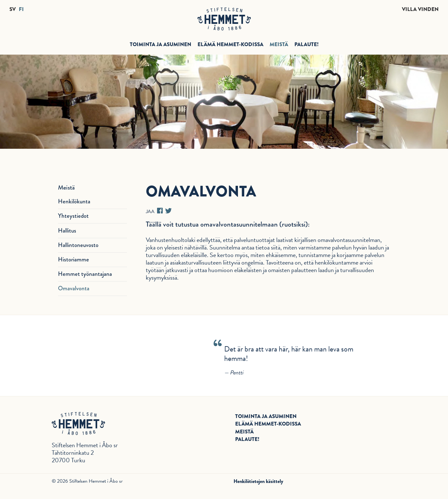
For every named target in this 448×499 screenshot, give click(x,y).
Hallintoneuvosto (78, 245)
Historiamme (74, 259)
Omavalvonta (74, 288)
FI (21, 9)
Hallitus (67, 231)
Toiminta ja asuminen (161, 44)
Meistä (279, 44)
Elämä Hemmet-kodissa (230, 44)
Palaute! (306, 44)
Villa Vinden (420, 9)
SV (13, 9)
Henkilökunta (74, 201)
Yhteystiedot (73, 216)
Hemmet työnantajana (85, 274)
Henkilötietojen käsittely (258, 481)
